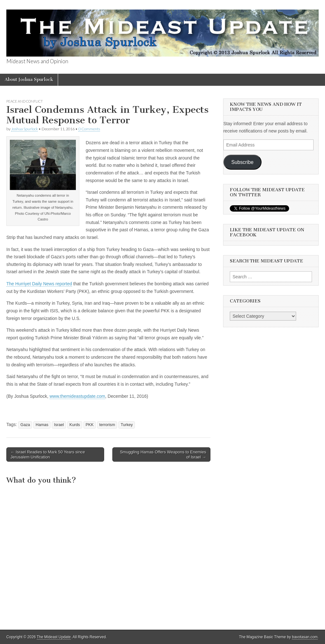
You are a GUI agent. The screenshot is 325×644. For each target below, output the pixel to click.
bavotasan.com (305, 637)
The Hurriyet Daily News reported (39, 284)
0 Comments (89, 129)
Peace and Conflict (25, 101)
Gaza (25, 425)
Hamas (42, 425)
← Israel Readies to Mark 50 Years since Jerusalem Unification (48, 454)
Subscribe (242, 162)
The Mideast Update (54, 637)
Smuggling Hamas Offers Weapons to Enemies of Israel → (163, 454)
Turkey (127, 425)
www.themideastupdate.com (77, 396)
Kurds (75, 425)
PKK (90, 425)
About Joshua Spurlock (29, 80)
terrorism (107, 425)
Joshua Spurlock (24, 129)
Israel (59, 425)
